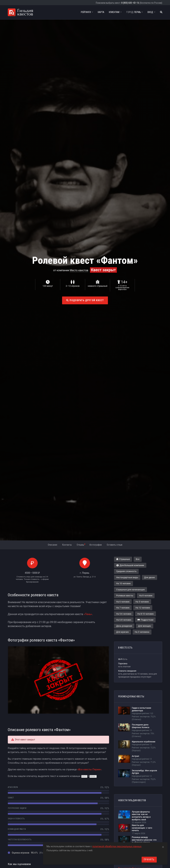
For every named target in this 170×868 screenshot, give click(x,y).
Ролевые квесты (125, 596)
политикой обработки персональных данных (117, 846)
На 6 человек (123, 602)
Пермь (135, 12)
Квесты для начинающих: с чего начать (142, 828)
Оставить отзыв (115, 545)
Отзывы (81, 545)
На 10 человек (124, 583)
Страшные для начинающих (130, 590)
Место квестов (79, 270)
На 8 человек (146, 596)
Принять (149, 860)
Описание (53, 545)
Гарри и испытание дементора (141, 709)
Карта (101, 12)
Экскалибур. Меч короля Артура (144, 772)
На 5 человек (142, 602)
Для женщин (145, 626)
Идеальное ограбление (144, 742)
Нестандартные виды (127, 577)
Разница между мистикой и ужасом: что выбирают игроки (144, 840)
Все (138, 559)
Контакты (67, 545)
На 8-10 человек (146, 614)
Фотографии (96, 545)
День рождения (124, 626)
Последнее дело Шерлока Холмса (141, 726)
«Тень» (88, 614)
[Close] (163, 846)
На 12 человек (143, 608)
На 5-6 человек (124, 614)
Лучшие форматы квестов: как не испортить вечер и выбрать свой (141, 816)
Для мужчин (123, 632)
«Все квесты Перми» (89, 769)
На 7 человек (123, 608)
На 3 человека (142, 632)
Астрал (135, 756)
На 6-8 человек (124, 620)
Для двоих (149, 577)
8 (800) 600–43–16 (130, 3)
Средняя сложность (126, 571)
